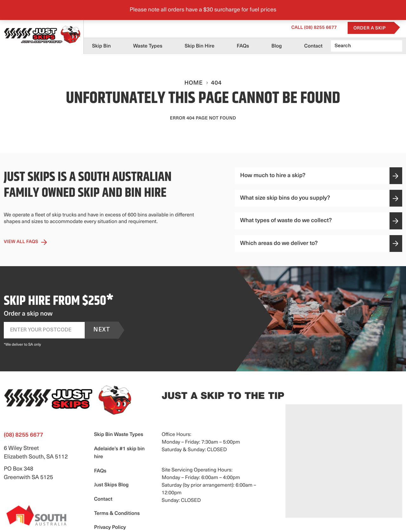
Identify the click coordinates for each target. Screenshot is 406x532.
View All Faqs (25, 242)
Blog (277, 46)
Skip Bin (101, 46)
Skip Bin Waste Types (118, 435)
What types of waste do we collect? (319, 221)
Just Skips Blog (111, 485)
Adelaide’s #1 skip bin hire (119, 453)
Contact (313, 46)
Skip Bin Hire (200, 46)
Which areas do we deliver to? (319, 244)
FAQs (243, 46)
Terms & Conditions (117, 514)
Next (102, 330)
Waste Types (148, 46)
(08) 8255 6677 (314, 28)
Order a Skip (370, 28)
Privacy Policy (110, 528)
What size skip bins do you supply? (319, 198)
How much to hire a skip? (319, 176)
